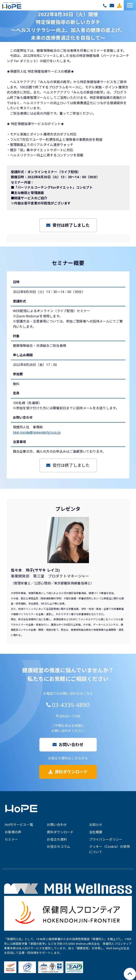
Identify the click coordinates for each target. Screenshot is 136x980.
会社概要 (96, 832)
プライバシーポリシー (106, 839)
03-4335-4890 (105, 6)
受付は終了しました (71, 225)
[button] (130, 5)
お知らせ (96, 825)
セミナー (11, 839)
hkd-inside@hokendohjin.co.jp (37, 432)
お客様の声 (13, 832)
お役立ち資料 (57, 839)
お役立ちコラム (58, 847)
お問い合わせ (112, 6)
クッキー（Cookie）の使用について (110, 849)
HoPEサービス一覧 (19, 825)
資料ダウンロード (120, 6)
